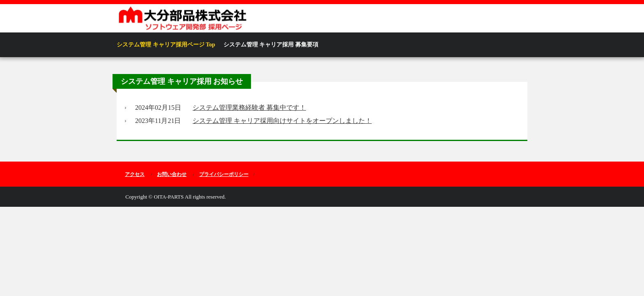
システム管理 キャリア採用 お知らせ (182, 81)
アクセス (135, 174)
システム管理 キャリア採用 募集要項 (271, 45)
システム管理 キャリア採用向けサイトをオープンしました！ (282, 121)
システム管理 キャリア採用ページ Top (166, 45)
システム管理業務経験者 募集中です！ (249, 108)
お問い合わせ (172, 174)
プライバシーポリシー (224, 174)
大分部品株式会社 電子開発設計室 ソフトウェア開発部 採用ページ (238, 19)
